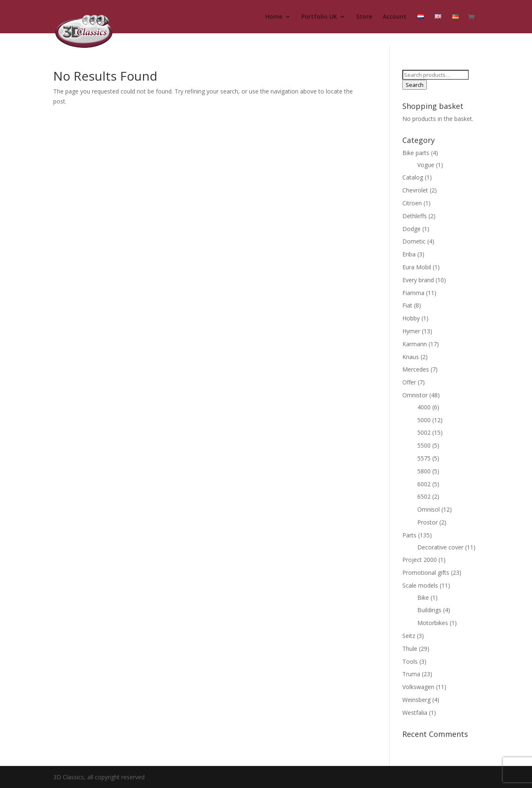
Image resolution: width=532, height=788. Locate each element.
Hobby (411, 318)
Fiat (407, 305)
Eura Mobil (417, 267)
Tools (410, 661)
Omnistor (415, 395)
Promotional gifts (426, 573)
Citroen (412, 203)
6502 (424, 496)
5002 (424, 432)
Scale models (420, 585)
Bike (423, 597)
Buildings (429, 610)
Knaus (411, 357)
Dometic (414, 241)
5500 (424, 445)
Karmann (415, 344)
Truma (411, 674)
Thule (410, 649)
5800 (424, 471)
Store (364, 17)
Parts (409, 535)
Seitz (409, 636)
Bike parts (416, 153)
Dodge (411, 229)
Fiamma (413, 293)
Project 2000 (420, 560)
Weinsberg (416, 700)
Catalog (413, 177)
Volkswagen (418, 687)
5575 (424, 458)
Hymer (411, 331)
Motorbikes (433, 623)
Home (274, 17)
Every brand (418, 280)
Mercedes (416, 369)
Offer (409, 382)
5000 (424, 420)
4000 (424, 407)
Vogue (426, 165)
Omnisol (429, 509)
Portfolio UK (319, 17)
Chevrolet (415, 190)
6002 (424, 484)
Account (395, 17)
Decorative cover (440, 547)
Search (415, 85)
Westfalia (415, 713)
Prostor (427, 522)
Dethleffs (415, 216)
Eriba (409, 254)
